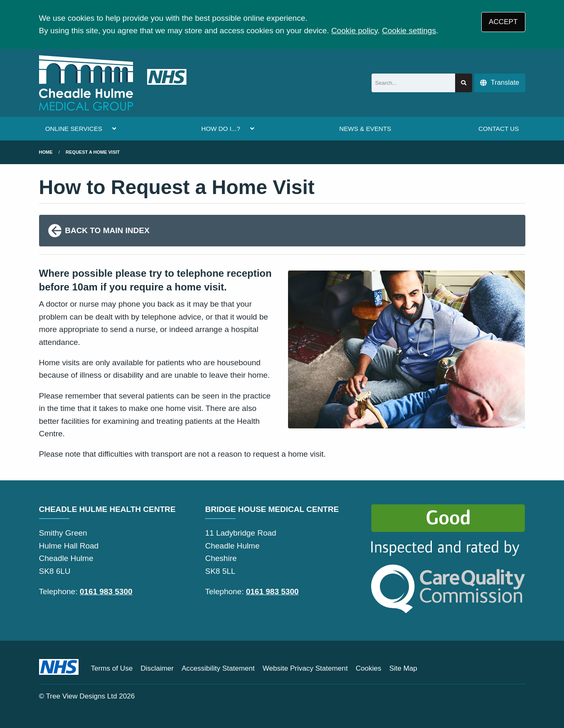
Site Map (403, 668)
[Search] (414, 83)
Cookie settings (409, 31)
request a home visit (93, 152)
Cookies (369, 668)
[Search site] (464, 83)
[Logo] (113, 83)
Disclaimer (157, 668)
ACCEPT (503, 22)
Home (46, 152)
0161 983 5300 (106, 591)
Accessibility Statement (218, 668)
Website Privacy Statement (305, 668)
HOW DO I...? (221, 129)
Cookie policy (355, 31)
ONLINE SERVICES (74, 129)
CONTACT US (499, 129)
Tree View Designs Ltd (82, 696)
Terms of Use (112, 668)
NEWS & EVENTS (365, 129)
